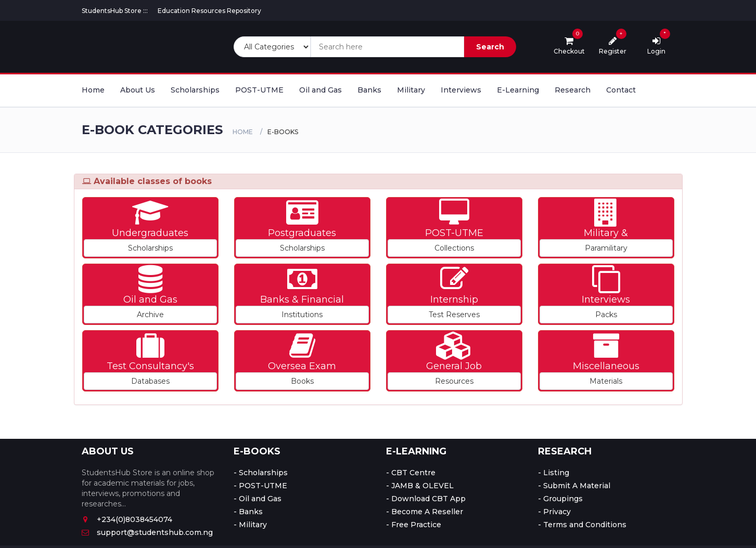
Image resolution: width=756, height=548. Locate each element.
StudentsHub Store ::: (115, 11)
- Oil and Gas (258, 499)
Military (411, 90)
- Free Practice (414, 525)
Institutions (302, 315)
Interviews (461, 90)
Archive (150, 315)
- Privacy (554, 512)
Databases (150, 381)
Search (490, 47)
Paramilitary (606, 248)
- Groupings (560, 499)
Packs (606, 315)
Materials (606, 381)
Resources (454, 381)
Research (573, 90)
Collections (454, 248)
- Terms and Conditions (582, 525)
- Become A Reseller (425, 512)
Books (302, 381)
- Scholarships (261, 473)
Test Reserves (454, 315)
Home (93, 90)
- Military (250, 525)
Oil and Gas (321, 90)
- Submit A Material (574, 486)
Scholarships (195, 90)
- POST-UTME (260, 486)
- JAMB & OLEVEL (420, 486)
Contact (621, 90)
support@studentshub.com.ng (147, 532)
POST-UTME (259, 90)
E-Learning (518, 90)
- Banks (248, 512)
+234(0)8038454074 (127, 519)
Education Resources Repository (209, 11)
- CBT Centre (411, 473)
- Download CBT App (426, 499)
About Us (138, 90)
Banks (369, 90)
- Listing (554, 473)
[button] (150, 228)
